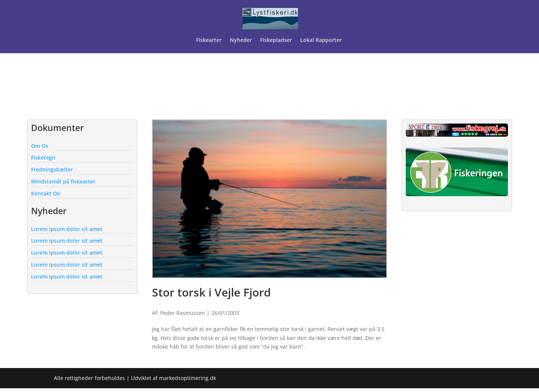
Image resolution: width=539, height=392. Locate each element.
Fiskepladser (276, 40)
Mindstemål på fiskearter (63, 181)
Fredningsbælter (52, 169)
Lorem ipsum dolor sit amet (67, 229)
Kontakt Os (45, 193)
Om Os (40, 146)
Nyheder (241, 40)
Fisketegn (43, 157)
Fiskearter (209, 40)
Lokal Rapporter (322, 40)
